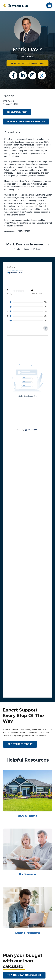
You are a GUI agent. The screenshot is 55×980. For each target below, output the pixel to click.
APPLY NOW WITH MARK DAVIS (27, 63)
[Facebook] (13, 75)
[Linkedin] (23, 75)
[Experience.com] (31, 430)
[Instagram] (32, 75)
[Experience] (42, 75)
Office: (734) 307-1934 (17, 112)
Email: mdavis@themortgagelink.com (26, 121)
